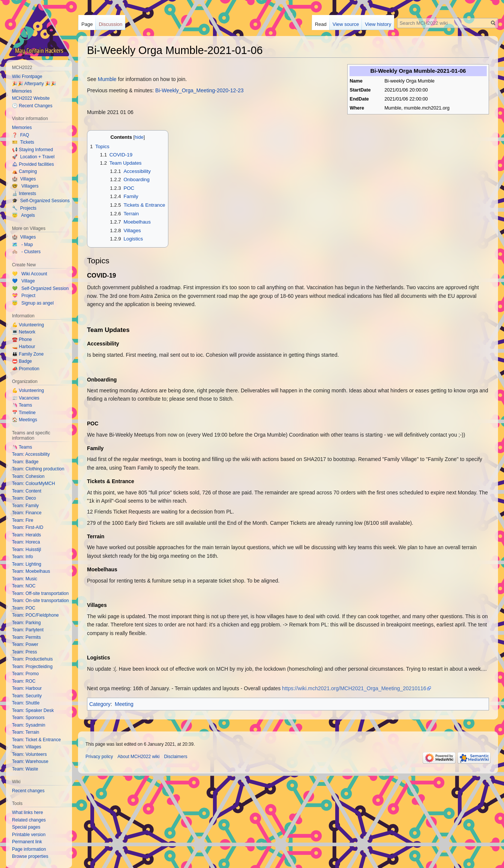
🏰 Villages (24, 179)
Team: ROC (24, 681)
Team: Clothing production (38, 469)
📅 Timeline (24, 413)
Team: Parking (26, 623)
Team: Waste (25, 769)
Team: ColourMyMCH (34, 484)
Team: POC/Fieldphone (35, 615)
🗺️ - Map (22, 245)
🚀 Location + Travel (33, 157)
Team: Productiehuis (32, 659)
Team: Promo (25, 674)
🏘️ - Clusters (26, 252)
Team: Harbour (27, 688)
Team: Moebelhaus (31, 571)
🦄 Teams (22, 405)
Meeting (124, 704)
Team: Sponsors (28, 718)
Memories (22, 91)
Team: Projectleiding (32, 667)
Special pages (26, 827)
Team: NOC (24, 586)
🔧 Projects (24, 208)
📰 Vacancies (26, 398)
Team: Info (22, 557)
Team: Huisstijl (26, 550)
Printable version (29, 835)
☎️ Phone (22, 339)
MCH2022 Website (31, 98)
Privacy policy (99, 757)
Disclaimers (175, 757)
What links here (28, 812)
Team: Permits (26, 637)
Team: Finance (27, 513)
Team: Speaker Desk (33, 710)
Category (100, 704)
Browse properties (30, 856)
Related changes (29, 820)
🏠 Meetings (25, 420)
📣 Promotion (26, 369)
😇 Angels (23, 215)
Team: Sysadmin (29, 725)
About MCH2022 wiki (138, 757)
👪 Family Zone (28, 354)
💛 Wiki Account (30, 274)
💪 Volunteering (28, 325)
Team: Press (25, 652)
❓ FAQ (21, 135)
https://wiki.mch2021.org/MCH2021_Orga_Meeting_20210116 (354, 688)
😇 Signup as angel (33, 303)
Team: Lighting (27, 564)
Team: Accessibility (31, 454)
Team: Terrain (25, 732)
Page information (29, 849)
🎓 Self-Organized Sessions (41, 201)
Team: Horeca (26, 542)
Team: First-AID (28, 527)
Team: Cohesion (28, 476)
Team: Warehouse (30, 761)
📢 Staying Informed (32, 150)
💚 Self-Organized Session (40, 288)
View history (378, 24)
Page (87, 24)
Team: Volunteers (29, 754)
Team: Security (27, 696)
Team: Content (27, 491)
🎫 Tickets (23, 142)
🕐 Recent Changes (32, 106)
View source (346, 24)
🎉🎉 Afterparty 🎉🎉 (34, 84)
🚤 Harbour (24, 347)
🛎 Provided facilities (33, 164)
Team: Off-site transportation (40, 593)
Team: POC (24, 608)
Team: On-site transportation (40, 601)
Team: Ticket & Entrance (36, 740)
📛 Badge (22, 361)
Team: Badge (25, 462)
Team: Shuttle (26, 703)
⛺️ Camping (24, 171)
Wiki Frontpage (27, 77)
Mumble (107, 79)
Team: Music (25, 579)
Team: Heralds (26, 535)
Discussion (110, 24)
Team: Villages (27, 747)
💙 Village (23, 281)
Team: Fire (23, 520)
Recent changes (28, 791)
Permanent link (27, 842)
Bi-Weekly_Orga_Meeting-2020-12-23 (199, 90)
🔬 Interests (24, 194)
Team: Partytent (28, 630)
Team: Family (25, 506)
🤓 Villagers (25, 186)
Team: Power (25, 644)
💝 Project (24, 296)
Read (321, 24)
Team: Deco (24, 498)
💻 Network (24, 332)
